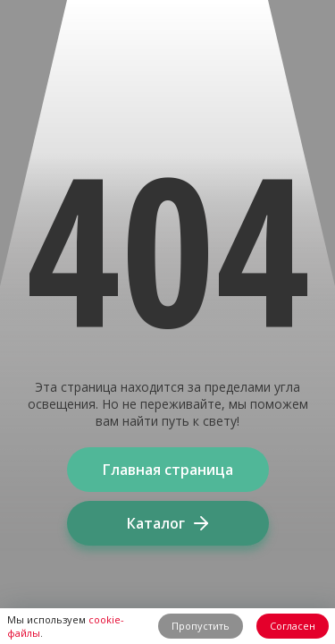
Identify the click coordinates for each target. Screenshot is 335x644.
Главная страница (168, 470)
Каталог (167, 523)
